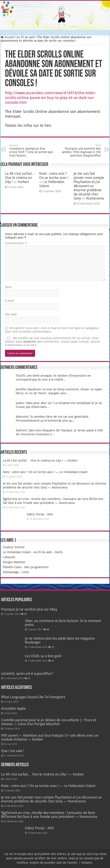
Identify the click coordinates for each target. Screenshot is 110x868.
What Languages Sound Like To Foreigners (33, 697)
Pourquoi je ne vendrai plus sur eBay (29, 609)
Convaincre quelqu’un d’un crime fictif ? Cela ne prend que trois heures (32, 151)
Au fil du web (26, 37)
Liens (25, 572)
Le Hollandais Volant (17, 552)
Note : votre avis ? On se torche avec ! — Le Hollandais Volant (54, 180)
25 (29, 678)
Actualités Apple (13, 709)
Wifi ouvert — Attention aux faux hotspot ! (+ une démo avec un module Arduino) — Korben (50, 737)
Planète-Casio (12, 567)
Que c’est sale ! (13, 751)
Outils (59, 552)
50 (25, 614)
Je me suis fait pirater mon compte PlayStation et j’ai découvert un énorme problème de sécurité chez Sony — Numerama (89, 186)
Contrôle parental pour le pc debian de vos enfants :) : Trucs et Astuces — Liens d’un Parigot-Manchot (49, 722)
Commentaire (16, 243)
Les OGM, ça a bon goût (43, 656)
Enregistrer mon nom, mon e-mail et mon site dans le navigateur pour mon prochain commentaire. (52, 330)
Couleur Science (14, 547)
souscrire (29, 342)
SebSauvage (11, 572)
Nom (8, 287)
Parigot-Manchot (14, 562)
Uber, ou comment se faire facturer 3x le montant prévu (63, 623)
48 (48, 630)
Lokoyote (9, 557)
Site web (11, 314)
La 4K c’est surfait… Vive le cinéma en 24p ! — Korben (20, 178)
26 (53, 661)
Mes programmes (36, 567)
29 (53, 647)
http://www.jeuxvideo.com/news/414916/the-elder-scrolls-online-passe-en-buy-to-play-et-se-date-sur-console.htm (51, 98)
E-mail (9, 301)
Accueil (7, 37)
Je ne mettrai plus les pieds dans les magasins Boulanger (60, 640)
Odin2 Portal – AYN (40, 514)
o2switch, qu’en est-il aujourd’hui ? (27, 674)
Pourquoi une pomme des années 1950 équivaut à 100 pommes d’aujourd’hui (78, 151)
